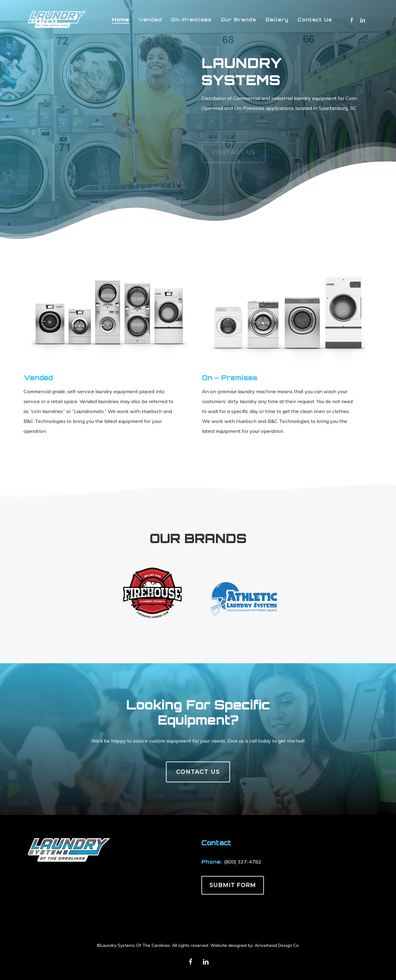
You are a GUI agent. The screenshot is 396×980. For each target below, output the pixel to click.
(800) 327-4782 (243, 862)
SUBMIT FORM (233, 885)
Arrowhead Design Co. (277, 945)
